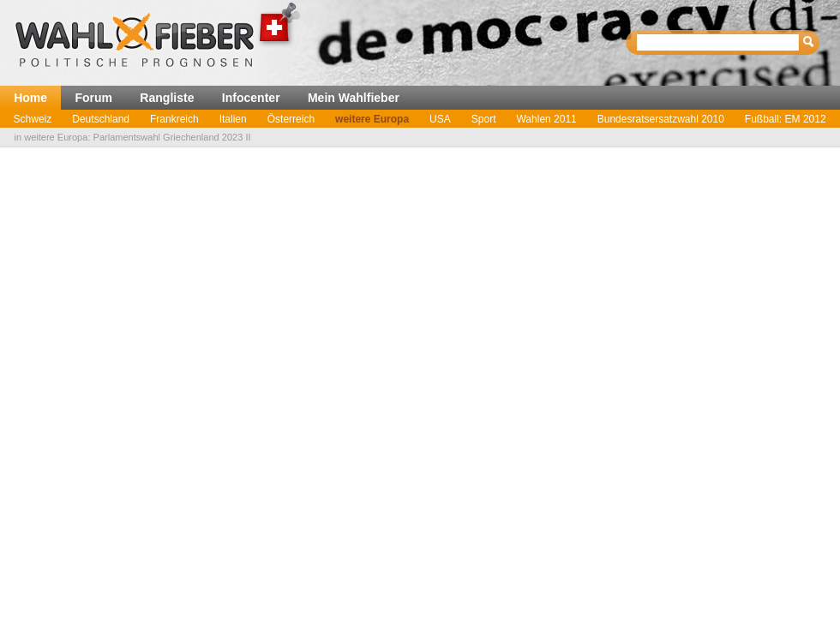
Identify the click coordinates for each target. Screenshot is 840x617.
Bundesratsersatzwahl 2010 (661, 119)
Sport (484, 119)
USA (440, 119)
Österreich (291, 119)
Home (30, 98)
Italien (233, 119)
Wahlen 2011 (546, 119)
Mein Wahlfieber (354, 98)
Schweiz (33, 119)
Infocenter (251, 98)
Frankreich (174, 119)
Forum (93, 98)
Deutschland (101, 119)
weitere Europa (372, 119)
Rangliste (167, 98)
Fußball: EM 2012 (786, 119)
